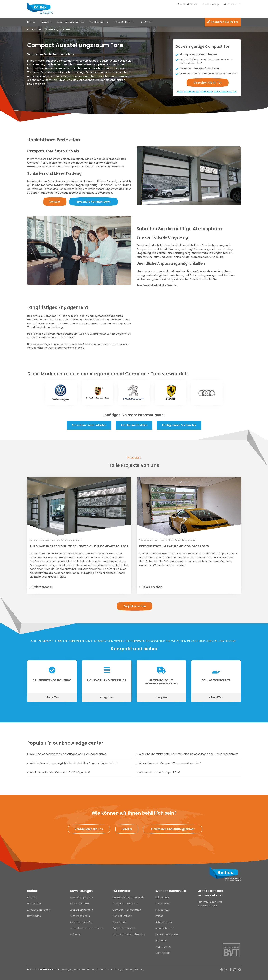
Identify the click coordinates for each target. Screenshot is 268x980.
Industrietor (162, 910)
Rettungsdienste (80, 916)
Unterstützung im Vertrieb (128, 897)
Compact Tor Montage (127, 910)
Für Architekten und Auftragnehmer (210, 904)
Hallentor (161, 941)
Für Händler (97, 22)
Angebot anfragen (39, 910)
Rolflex (32, 891)
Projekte (46, 22)
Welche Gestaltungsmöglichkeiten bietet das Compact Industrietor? (74, 763)
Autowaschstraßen (82, 922)
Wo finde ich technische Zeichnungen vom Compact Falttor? (68, 754)
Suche (148, 22)
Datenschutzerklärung (109, 969)
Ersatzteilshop (211, 4)
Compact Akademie (125, 904)
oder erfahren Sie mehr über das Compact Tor (207, 91)
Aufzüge (75, 934)
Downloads (34, 916)
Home (31, 22)
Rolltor (159, 916)
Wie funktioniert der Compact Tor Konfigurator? (60, 772)
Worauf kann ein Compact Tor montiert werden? (170, 763)
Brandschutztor (165, 928)
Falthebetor (162, 897)
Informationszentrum (70, 22)
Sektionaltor (163, 904)
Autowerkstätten (80, 904)
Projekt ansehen (42, 587)
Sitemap (139, 969)
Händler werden (122, 916)
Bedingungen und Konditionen (78, 969)
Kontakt (32, 897)
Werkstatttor (163, 947)
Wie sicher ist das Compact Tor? (160, 772)
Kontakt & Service (188, 4)
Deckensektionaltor (167, 934)
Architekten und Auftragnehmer (211, 893)
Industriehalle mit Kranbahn (87, 928)
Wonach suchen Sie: (171, 891)
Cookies (128, 969)
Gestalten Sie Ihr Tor (223, 22)
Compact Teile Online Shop (129, 934)
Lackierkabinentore (81, 910)
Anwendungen (81, 891)
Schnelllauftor (164, 922)
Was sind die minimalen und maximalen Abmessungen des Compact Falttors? (189, 754)
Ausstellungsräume (82, 897)
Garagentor (163, 953)
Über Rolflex (122, 22)
